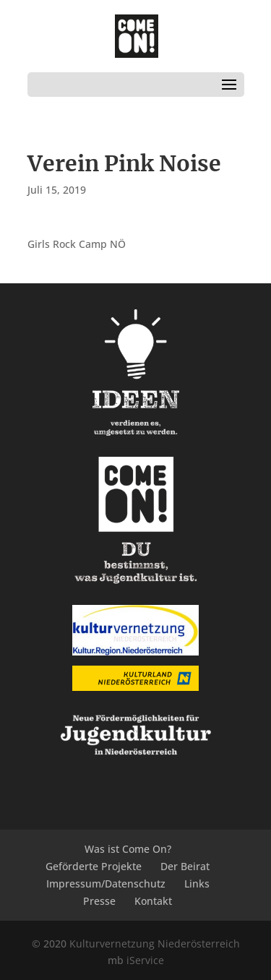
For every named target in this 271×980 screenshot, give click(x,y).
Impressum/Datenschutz (106, 884)
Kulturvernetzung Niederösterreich (155, 944)
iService (145, 960)
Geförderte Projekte (94, 866)
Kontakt (153, 901)
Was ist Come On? (128, 849)
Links (197, 884)
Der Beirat (185, 866)
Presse (99, 901)
